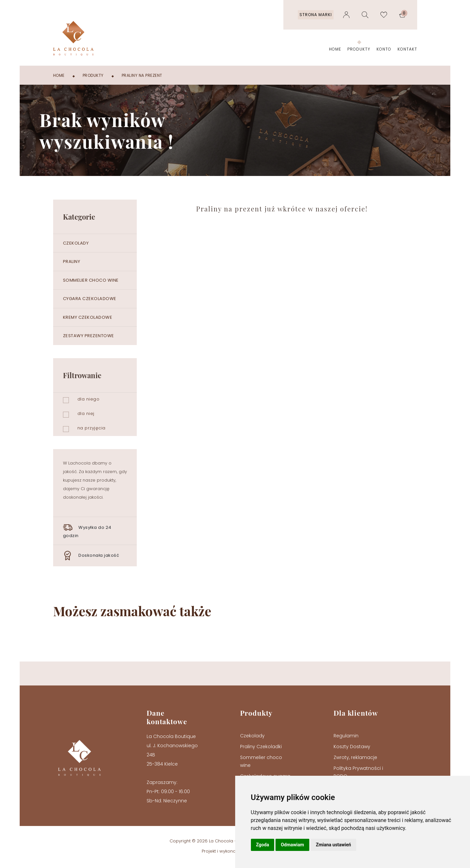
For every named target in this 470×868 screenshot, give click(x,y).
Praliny (72, 261)
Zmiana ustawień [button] (333, 845)
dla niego (89, 399)
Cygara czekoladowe (90, 299)
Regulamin (346, 736)
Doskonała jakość (91, 556)
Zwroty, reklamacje (355, 757)
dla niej (86, 413)
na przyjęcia (92, 428)
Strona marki (316, 15)
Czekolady (76, 243)
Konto (384, 49)
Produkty (359, 49)
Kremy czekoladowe (88, 317)
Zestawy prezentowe (89, 336)
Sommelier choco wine (91, 280)
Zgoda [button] (263, 845)
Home (335, 49)
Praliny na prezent (142, 75)
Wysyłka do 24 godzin (87, 531)
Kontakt (407, 49)
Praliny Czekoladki (261, 747)
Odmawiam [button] (292, 845)
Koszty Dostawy (352, 747)
